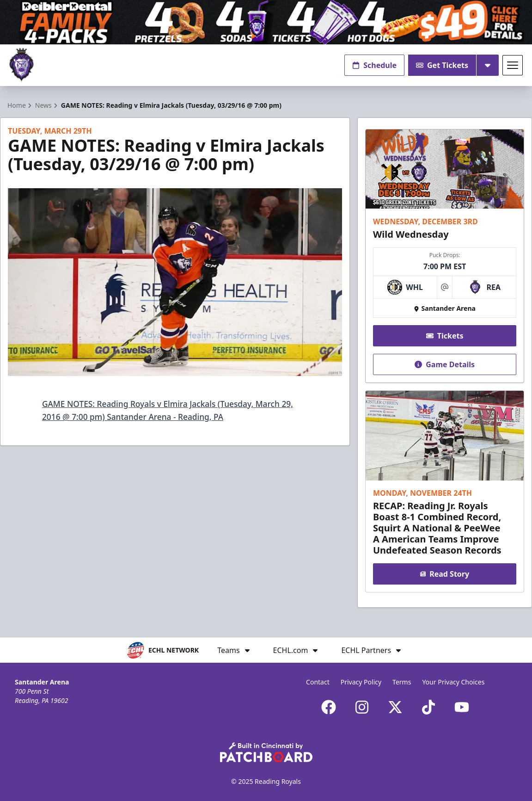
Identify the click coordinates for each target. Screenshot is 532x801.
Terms (402, 682)
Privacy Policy (361, 682)
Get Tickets (442, 65)
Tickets (444, 336)
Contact (318, 682)
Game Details (445, 364)
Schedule (374, 65)
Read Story (445, 574)
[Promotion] (266, 22)
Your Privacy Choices (453, 682)
